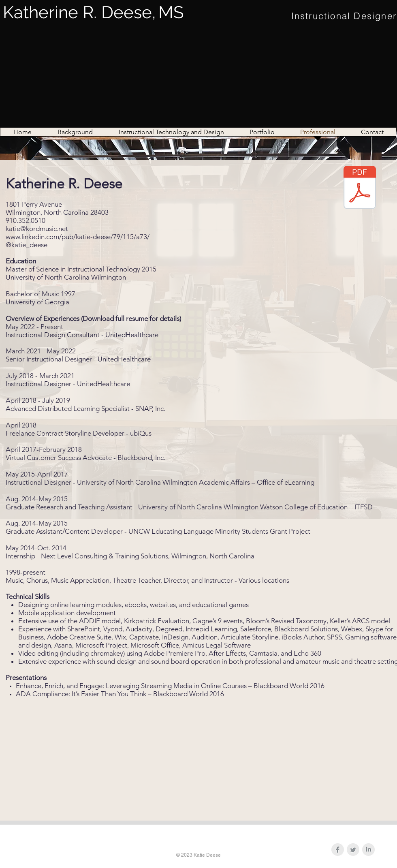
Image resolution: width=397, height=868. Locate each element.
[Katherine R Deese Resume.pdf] (360, 188)
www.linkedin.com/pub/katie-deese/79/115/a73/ (78, 237)
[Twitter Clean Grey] (353, 850)
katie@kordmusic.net (37, 229)
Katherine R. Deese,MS (93, 12)
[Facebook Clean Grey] (338, 850)
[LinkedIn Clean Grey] (368, 850)
